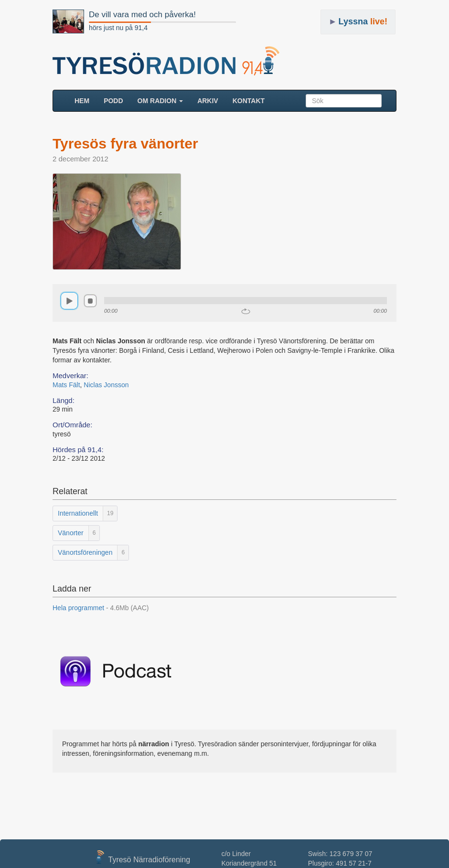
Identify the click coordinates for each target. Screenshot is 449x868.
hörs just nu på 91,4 (118, 28)
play (69, 301)
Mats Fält (66, 385)
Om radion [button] (160, 101)
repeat (246, 311)
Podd (113, 101)
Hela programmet (101, 608)
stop (90, 301)
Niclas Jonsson (106, 385)
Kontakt (249, 101)
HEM (86, 100)
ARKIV (208, 101)
